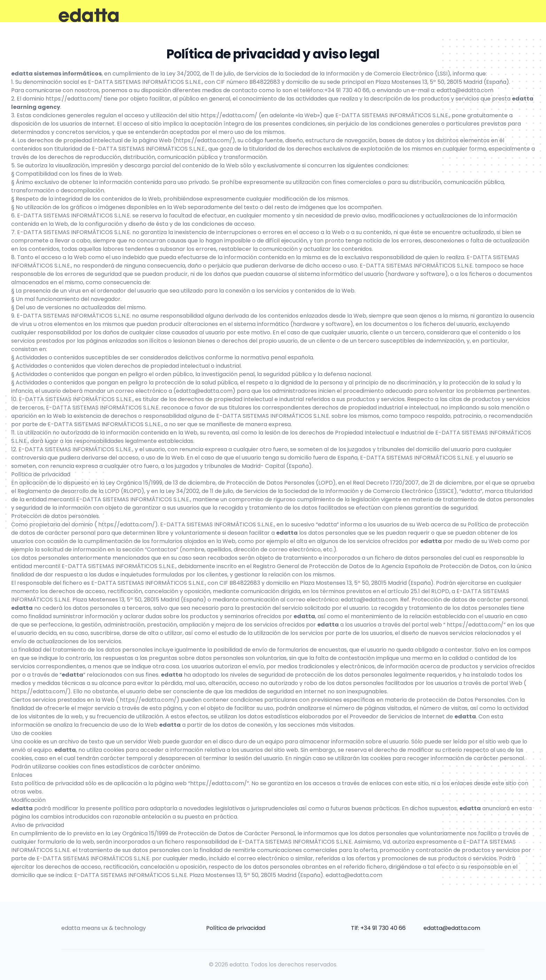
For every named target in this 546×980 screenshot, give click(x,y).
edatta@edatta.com (465, 90)
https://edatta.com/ (74, 99)
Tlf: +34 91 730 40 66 (378, 928)
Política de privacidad (236, 928)
